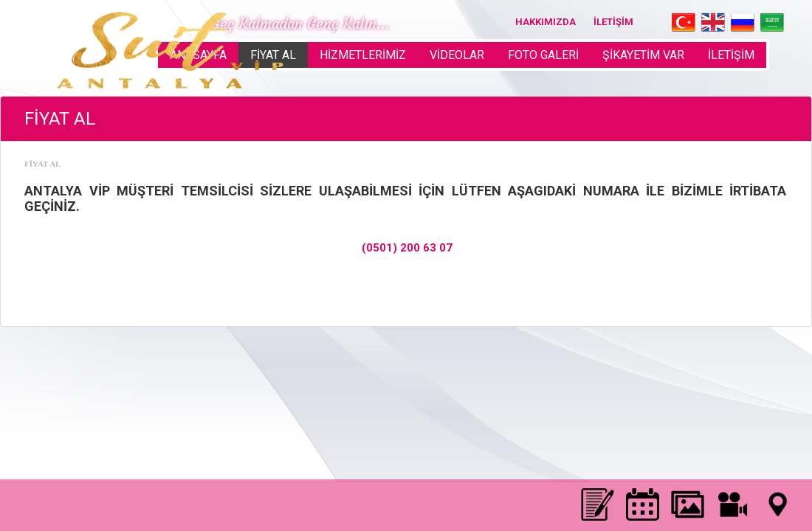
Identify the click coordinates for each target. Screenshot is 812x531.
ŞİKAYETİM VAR (643, 55)
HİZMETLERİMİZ (363, 55)
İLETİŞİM (613, 22)
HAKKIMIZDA (546, 22)
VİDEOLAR (457, 55)
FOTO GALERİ (543, 55)
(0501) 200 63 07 (407, 248)
